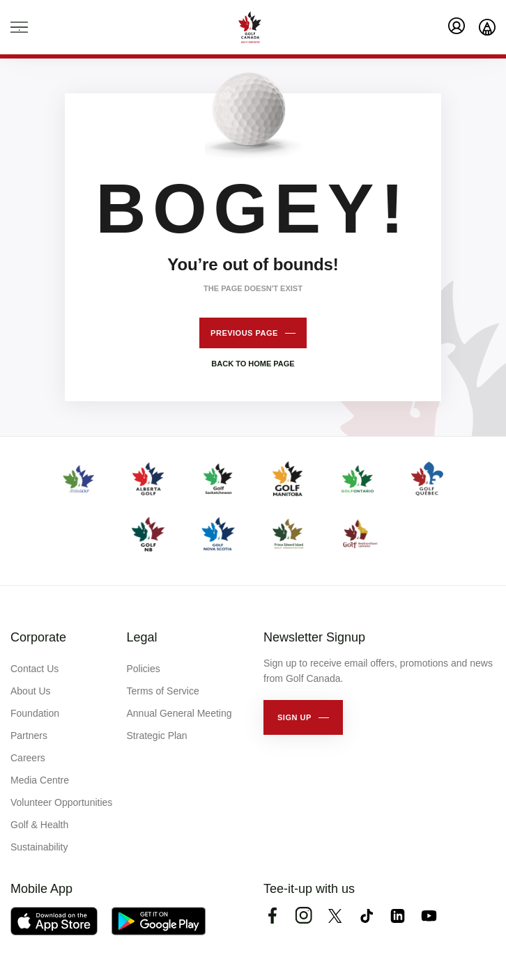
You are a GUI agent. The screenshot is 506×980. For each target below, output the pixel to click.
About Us (31, 691)
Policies (144, 669)
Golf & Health (39, 825)
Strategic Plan (157, 736)
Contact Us (34, 669)
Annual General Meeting (179, 713)
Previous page (244, 333)
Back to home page (253, 364)
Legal (142, 637)
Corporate (38, 637)
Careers (28, 758)
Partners (29, 736)
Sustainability (39, 847)
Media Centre (40, 780)
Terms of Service (163, 691)
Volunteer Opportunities (61, 802)
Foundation (35, 713)
